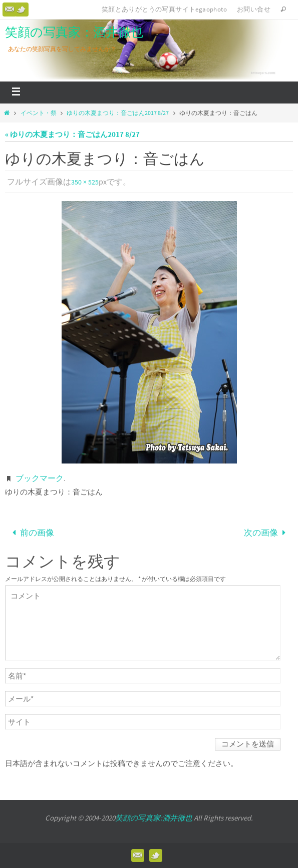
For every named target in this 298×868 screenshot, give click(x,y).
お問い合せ (254, 9)
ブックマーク (40, 478)
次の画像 (267, 532)
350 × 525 (85, 182)
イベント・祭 (39, 113)
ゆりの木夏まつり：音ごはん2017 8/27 (118, 113)
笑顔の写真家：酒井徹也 (74, 32)
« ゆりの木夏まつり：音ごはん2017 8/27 (72, 134)
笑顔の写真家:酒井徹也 (154, 818)
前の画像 (31, 532)
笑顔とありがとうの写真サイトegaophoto (164, 9)
